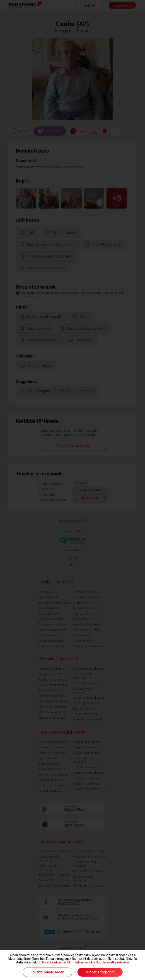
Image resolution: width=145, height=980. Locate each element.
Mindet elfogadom (100, 972)
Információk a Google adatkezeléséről (103, 962)
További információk (56, 962)
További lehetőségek (47, 972)
